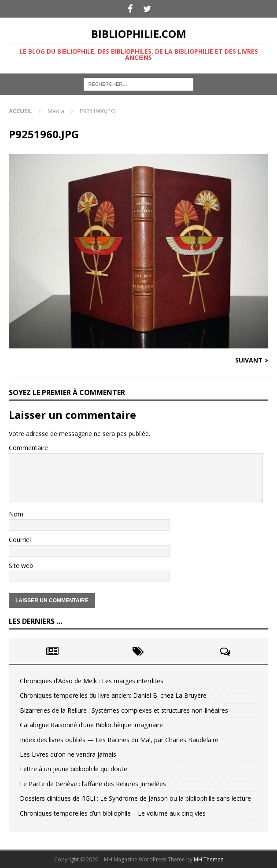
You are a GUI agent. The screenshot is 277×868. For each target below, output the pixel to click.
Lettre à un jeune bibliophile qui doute (74, 769)
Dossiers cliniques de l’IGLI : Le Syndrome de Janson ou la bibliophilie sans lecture (135, 798)
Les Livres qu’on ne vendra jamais (68, 754)
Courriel (20, 540)
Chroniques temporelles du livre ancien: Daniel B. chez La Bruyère (113, 695)
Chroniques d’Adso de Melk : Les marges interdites (92, 681)
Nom (16, 514)
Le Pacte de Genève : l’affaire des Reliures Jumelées (93, 784)
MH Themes (209, 859)
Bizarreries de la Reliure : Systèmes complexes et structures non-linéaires (124, 710)
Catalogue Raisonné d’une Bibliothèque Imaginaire (91, 725)
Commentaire (28, 448)
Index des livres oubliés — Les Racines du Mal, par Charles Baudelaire (119, 740)
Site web (21, 566)
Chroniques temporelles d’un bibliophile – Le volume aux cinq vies (113, 813)
